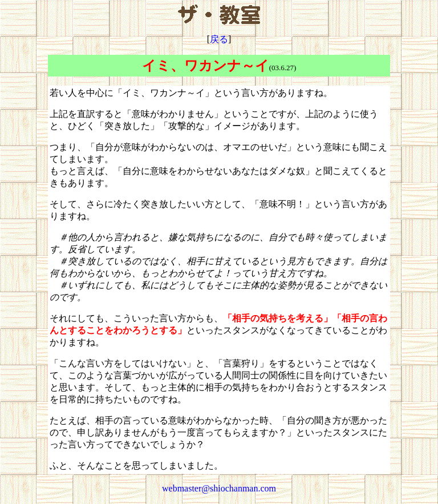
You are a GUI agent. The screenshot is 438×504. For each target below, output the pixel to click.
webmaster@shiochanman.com (219, 488)
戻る (219, 39)
